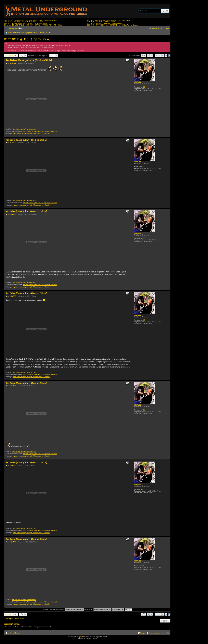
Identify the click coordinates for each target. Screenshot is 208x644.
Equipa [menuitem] (143, 633)
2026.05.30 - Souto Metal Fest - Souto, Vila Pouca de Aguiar (23, 22)
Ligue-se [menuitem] (166, 28)
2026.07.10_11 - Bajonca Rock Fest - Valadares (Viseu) (105, 23)
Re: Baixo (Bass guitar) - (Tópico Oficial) (29, 60)
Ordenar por (98, 609)
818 (144, 87)
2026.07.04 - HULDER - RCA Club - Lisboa (101, 22)
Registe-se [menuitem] (155, 28)
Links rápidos (13, 28)
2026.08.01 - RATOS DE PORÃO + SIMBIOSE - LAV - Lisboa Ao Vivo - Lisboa (112, 25)
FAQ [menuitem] (23, 28)
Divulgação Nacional (30, 33)
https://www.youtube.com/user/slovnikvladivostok (40, 131)
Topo (168, 136)
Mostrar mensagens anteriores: (63, 609)
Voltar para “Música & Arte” (15, 619)
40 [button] (166, 56)
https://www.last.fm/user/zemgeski (24, 129)
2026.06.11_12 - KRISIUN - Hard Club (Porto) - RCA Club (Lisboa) (25, 23)
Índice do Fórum (14, 33)
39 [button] (163, 56)
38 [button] (160, 56)
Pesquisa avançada (167, 11)
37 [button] (156, 56)
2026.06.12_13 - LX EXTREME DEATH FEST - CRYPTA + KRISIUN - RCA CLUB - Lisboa (33, 25)
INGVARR (137, 82)
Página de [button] (143, 56)
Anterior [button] (148, 56)
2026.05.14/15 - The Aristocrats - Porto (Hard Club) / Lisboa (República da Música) (31, 20)
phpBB (81, 637)
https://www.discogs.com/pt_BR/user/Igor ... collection (31, 134)
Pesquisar (163, 11)
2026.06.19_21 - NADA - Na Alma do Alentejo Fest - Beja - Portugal (109, 20)
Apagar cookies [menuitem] (154, 633)
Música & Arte (45, 33)
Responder (10, 56)
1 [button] (151, 56)
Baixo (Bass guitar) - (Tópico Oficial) (27, 39)
